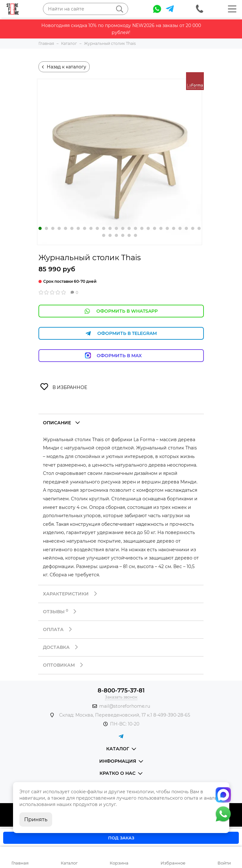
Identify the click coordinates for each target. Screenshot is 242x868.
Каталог (69, 863)
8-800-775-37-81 (121, 691)
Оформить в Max (121, 355)
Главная (20, 863)
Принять (36, 819)
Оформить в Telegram (121, 333)
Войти (224, 863)
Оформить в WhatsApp (121, 311)
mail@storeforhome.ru (125, 706)
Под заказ (121, 838)
